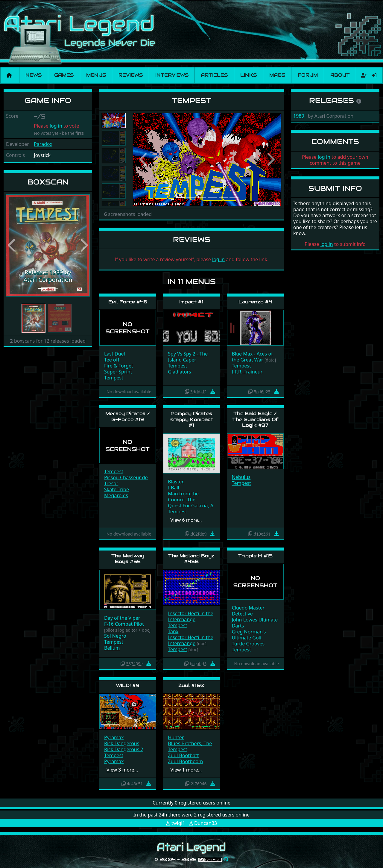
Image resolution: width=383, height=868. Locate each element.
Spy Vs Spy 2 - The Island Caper (188, 357)
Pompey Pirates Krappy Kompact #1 (191, 419)
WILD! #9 (128, 685)
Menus (96, 75)
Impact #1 (191, 302)
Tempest (114, 378)
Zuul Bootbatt (183, 755)
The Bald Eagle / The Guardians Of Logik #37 (255, 419)
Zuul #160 (191, 685)
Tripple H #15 (255, 556)
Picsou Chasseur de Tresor (126, 480)
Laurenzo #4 (255, 302)
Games (64, 75)
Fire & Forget (119, 366)
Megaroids (116, 495)
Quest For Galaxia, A (191, 506)
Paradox (43, 144)
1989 (299, 116)
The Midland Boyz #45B (191, 559)
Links (249, 75)
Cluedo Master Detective (248, 611)
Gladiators (179, 372)
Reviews (131, 75)
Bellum (112, 648)
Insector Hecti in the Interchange (190, 616)
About (340, 75)
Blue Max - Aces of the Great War (252, 357)
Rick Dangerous (122, 743)
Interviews (172, 75)
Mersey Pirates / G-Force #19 (128, 416)
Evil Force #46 (128, 302)
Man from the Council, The (183, 497)
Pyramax (114, 737)
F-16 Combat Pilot (124, 624)
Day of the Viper (122, 618)
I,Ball (173, 488)
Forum (308, 75)
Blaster (176, 482)
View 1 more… (186, 770)
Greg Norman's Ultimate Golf (249, 635)
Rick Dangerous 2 (124, 749)
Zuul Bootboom (185, 761)
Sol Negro (115, 636)
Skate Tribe (117, 489)
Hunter (176, 737)
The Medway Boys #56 (128, 559)
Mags (277, 75)
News (34, 75)
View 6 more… (186, 520)
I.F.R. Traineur (247, 372)
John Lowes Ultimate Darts (255, 623)
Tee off (112, 360)
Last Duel (115, 354)
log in (56, 126)
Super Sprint (118, 372)
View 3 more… (122, 770)
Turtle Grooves (248, 644)
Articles (214, 75)
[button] (12, 245)
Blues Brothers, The (190, 743)
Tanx (173, 631)
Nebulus (241, 477)
